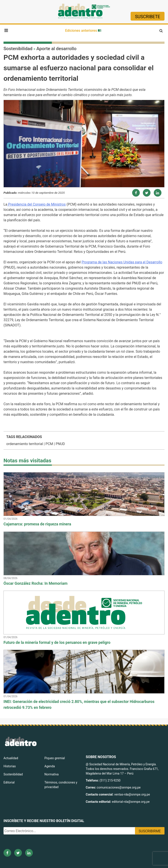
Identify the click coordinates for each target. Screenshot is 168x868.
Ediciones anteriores (83, 31)
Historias (10, 766)
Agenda (50, 766)
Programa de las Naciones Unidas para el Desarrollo (122, 262)
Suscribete (148, 17)
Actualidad (11, 758)
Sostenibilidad (18, 49)
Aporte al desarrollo (56, 49)
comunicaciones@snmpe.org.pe (119, 787)
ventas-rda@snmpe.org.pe (132, 794)
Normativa (52, 774)
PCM (49, 444)
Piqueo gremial (55, 758)
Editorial (9, 782)
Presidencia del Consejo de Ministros (36, 204)
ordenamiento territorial (25, 444)
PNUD (60, 444)
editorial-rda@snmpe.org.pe (131, 802)
